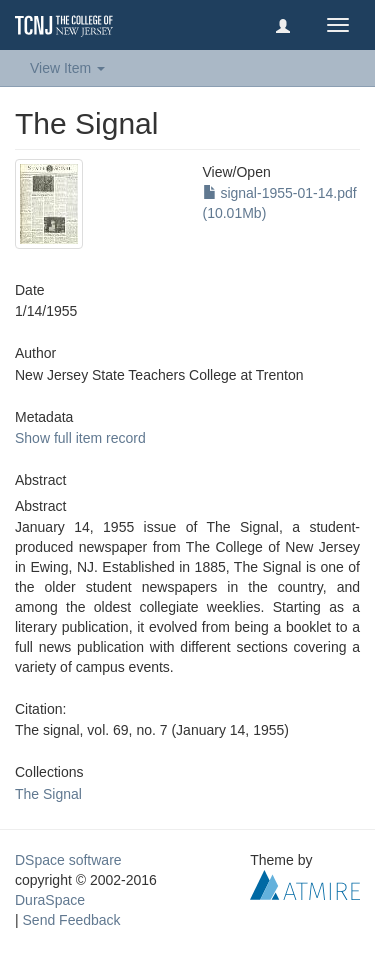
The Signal (48, 794)
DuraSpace (50, 900)
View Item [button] (67, 68)
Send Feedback (72, 920)
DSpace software (68, 860)
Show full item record (80, 438)
